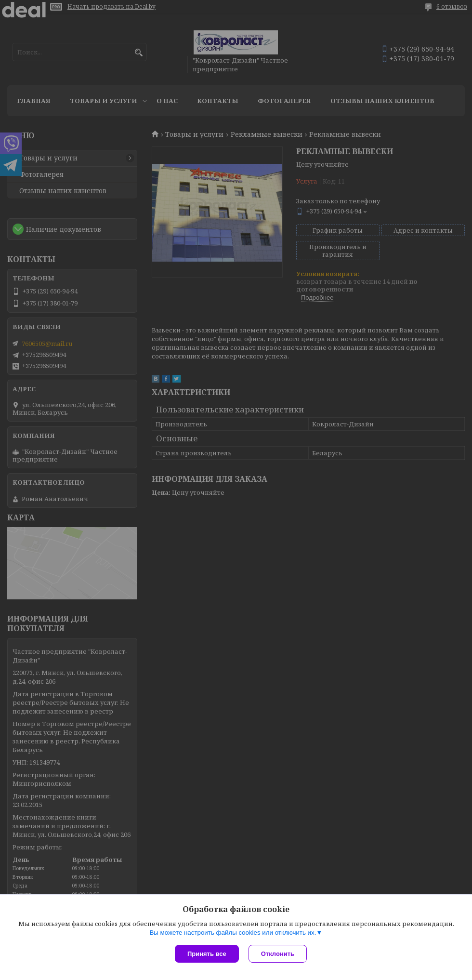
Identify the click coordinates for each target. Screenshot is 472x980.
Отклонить (278, 954)
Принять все (207, 954)
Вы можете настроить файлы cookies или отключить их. (233, 933)
